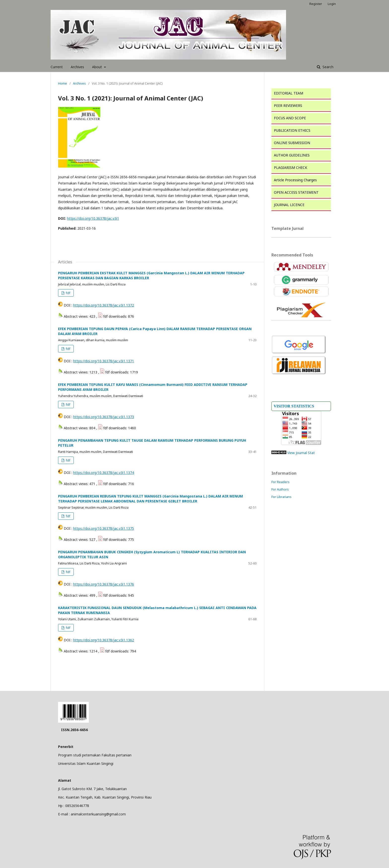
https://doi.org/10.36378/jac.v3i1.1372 (104, 305)
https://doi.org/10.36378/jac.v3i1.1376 (104, 584)
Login (332, 4)
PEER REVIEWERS (288, 106)
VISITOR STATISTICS (294, 406)
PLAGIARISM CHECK (291, 168)
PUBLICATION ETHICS (292, 130)
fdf (68, 293)
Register (316, 4)
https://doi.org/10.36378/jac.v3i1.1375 (104, 528)
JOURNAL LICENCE (289, 205)
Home (63, 83)
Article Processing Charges (295, 180)
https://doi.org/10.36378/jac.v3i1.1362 (104, 640)
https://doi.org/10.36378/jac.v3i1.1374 (104, 473)
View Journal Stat (301, 453)
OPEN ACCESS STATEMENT (296, 192)
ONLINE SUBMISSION (292, 143)
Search (327, 67)
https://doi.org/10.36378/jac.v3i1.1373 (104, 417)
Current (57, 67)
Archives (77, 67)
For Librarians (281, 497)
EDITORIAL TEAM (289, 93)
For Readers (280, 482)
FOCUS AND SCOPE (290, 118)
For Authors (280, 489)
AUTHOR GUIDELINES (292, 155)
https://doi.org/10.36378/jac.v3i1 (93, 218)
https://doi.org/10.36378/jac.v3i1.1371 (104, 361)
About (97, 67)
